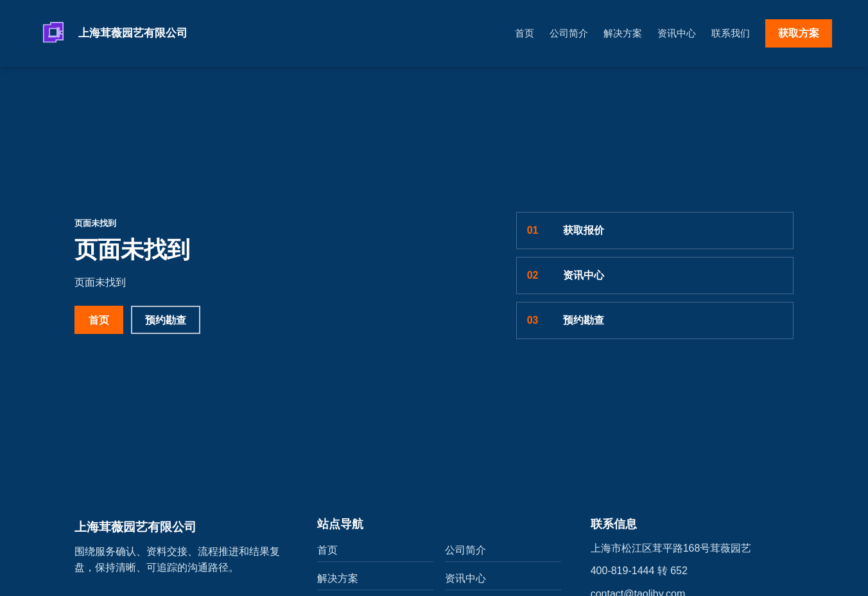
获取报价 (566, 231)
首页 (525, 33)
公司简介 (569, 33)
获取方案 (799, 33)
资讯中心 (677, 33)
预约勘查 (166, 320)
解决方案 (623, 33)
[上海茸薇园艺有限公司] (139, 33)
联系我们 (731, 33)
